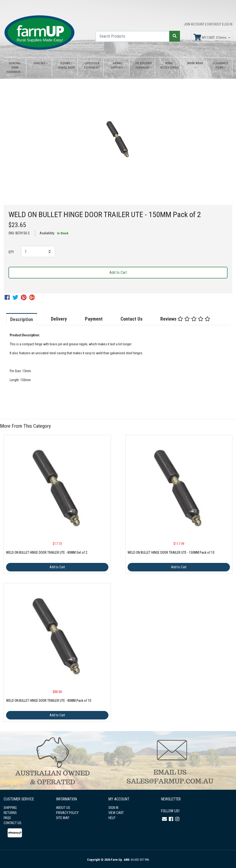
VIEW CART (116, 813)
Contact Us (131, 319)
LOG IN (228, 24)
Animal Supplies (117, 65)
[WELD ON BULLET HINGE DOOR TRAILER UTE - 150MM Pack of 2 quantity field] (38, 252)
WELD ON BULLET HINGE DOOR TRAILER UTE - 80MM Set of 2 (47, 552)
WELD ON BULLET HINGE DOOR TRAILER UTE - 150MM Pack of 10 (171, 552)
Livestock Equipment (92, 65)
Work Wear (195, 63)
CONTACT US (12, 823)
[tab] (26, 319)
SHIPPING (10, 808)
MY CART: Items (210, 37)
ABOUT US (63, 808)
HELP (112, 818)
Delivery (59, 319)
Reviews (185, 319)
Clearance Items (221, 65)
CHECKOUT (214, 24)
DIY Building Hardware (144, 65)
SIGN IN (113, 808)
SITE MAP (63, 818)
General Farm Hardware (14, 68)
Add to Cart (118, 272)
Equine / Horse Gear (66, 65)
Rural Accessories (169, 65)
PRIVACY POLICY (67, 813)
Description (22, 319)
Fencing (40, 63)
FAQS (7, 818)
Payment (94, 319)
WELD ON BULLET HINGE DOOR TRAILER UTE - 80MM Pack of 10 (49, 701)
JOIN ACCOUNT (195, 24)
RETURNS (10, 813)
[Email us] (164, 819)
